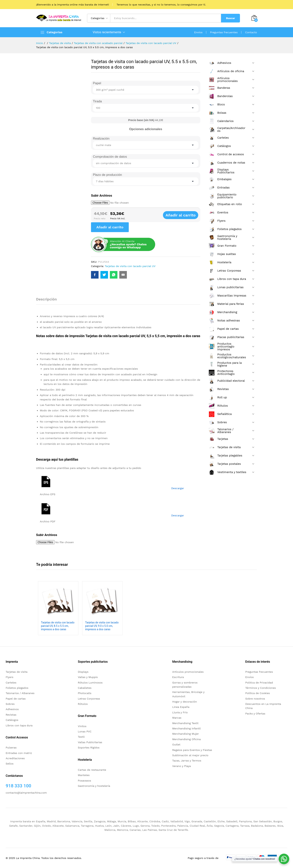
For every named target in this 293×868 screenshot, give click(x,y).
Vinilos (82, 726)
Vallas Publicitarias (90, 742)
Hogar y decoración (185, 702)
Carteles (11, 683)
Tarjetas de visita (17, 672)
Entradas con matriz (19, 753)
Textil (81, 737)
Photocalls (84, 693)
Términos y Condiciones (261, 688)
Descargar (178, 488)
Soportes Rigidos (89, 748)
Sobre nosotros (255, 699)
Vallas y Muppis (88, 677)
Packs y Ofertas (255, 714)
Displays (83, 672)
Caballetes (85, 688)
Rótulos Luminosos (90, 683)
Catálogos (12, 720)
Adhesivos (12, 709)
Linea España (181, 707)
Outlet (176, 744)
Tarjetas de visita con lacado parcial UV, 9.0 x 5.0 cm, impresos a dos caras (102, 626)
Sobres (10, 704)
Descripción (46, 299)
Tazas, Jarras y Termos (187, 761)
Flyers (10, 677)
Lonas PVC (85, 731)
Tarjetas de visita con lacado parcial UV (130, 266)
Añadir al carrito (185, 215)
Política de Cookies (258, 693)
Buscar (231, 18)
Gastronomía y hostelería (94, 786)
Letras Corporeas (89, 699)
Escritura (178, 677)
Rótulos (83, 704)
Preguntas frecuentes (224, 32)
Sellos (10, 764)
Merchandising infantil (186, 728)
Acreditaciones (15, 758)
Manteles (84, 775)
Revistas (11, 715)
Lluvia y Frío (180, 712)
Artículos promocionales (188, 672)
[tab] (48, 301)
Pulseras (11, 748)
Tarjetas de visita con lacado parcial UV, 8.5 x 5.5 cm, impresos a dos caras (58, 626)
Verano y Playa (181, 766)
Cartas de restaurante (92, 770)
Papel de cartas (16, 699)
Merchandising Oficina (186, 739)
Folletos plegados (17, 688)
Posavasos (84, 781)
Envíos (198, 32)
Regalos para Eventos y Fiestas (192, 750)
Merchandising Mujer (185, 734)
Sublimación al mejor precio (190, 755)
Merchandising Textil (185, 723)
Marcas (177, 718)
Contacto (251, 32)
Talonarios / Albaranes (20, 693)
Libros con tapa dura (19, 725)
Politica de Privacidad (259, 683)
